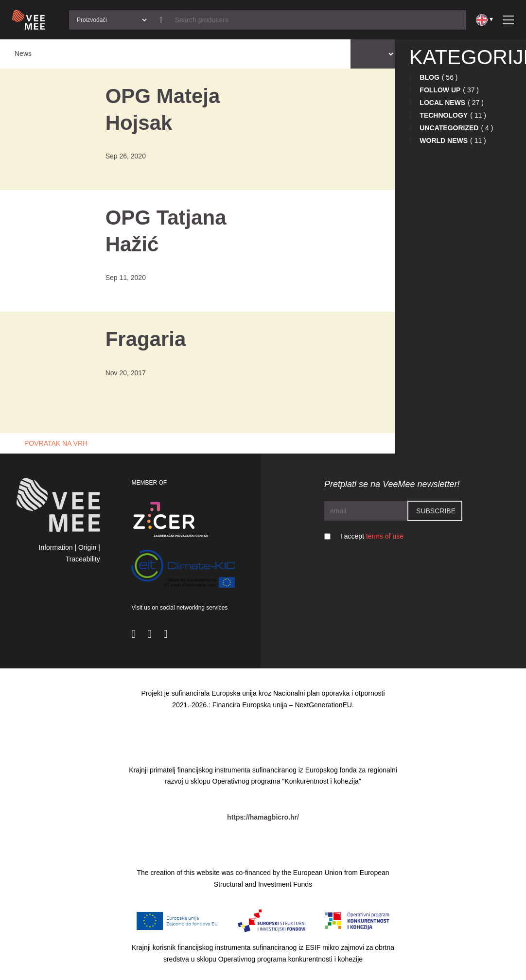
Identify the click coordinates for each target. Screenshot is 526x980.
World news (444, 140)
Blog (429, 77)
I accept (372, 536)
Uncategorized (449, 128)
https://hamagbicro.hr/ (263, 817)
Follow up (440, 90)
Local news (442, 103)
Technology (444, 115)
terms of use (385, 536)
